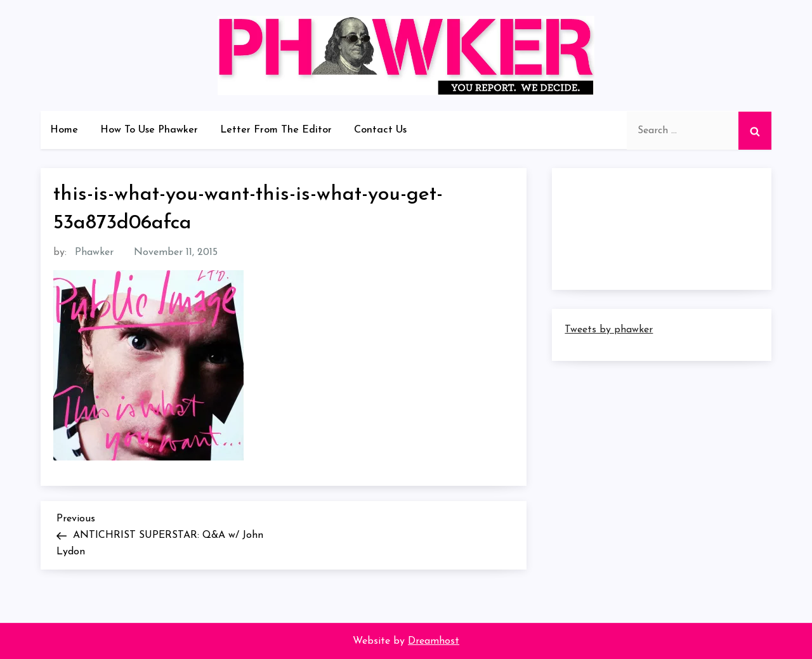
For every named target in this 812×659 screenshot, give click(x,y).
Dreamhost (434, 641)
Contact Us (380, 130)
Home (64, 130)
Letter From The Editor (276, 130)
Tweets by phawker (609, 330)
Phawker (94, 252)
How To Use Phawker (149, 130)
